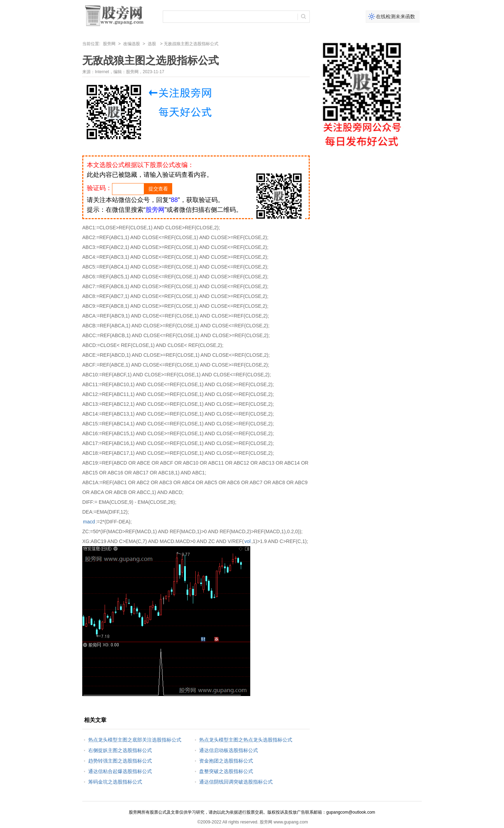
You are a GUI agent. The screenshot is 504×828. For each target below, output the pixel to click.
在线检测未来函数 (395, 16)
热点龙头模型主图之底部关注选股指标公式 (135, 740)
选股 (152, 44)
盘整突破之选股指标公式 (226, 771)
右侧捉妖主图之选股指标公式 (120, 750)
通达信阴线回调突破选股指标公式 (236, 782)
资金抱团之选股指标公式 (226, 761)
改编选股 (132, 44)
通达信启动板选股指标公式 (229, 750)
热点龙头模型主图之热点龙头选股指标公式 (246, 740)
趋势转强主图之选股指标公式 (120, 761)
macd (89, 522)
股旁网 (109, 44)
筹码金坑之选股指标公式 (115, 782)
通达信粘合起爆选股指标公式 (120, 771)
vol (247, 541)
